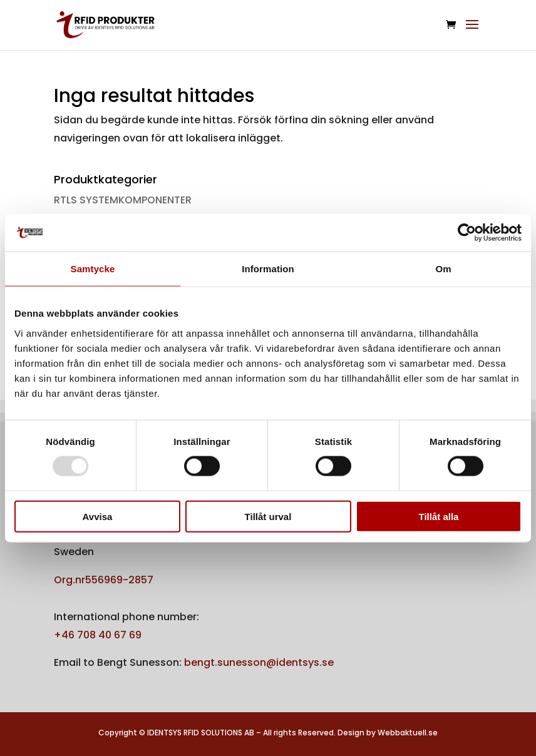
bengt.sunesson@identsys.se (259, 662)
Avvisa (98, 516)
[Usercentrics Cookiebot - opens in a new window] (467, 233)
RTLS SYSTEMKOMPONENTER (123, 200)
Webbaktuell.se (408, 733)
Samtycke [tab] (93, 269)
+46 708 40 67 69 (98, 635)
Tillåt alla (439, 516)
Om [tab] (443, 269)
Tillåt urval (268, 516)
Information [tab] (268, 269)
